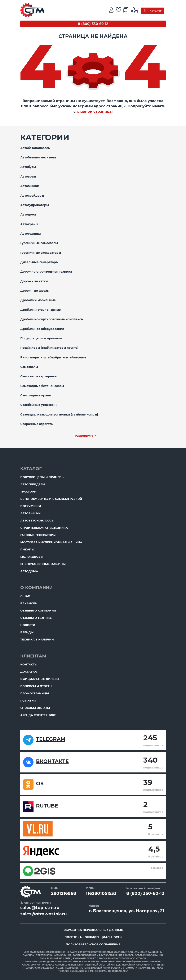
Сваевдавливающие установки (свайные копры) (59, 414)
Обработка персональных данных (93, 930)
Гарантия (28, 700)
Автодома (28, 214)
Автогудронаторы (35, 205)
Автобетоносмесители (38, 157)
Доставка (29, 672)
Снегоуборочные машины (43, 564)
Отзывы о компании (38, 610)
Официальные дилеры (40, 679)
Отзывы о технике (36, 618)
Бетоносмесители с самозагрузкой (51, 499)
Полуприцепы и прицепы (41, 338)
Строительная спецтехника (44, 528)
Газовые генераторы (38, 535)
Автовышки (30, 186)
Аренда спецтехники (38, 715)
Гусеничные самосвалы (39, 243)
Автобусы (28, 167)
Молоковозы (32, 557)
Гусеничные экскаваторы (41, 253)
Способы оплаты (35, 708)
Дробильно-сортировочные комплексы (52, 319)
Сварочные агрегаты (37, 424)
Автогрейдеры (32, 196)
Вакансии (29, 603)
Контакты (29, 664)
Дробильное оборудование (42, 329)
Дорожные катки (34, 281)
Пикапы (27, 549)
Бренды (27, 632)
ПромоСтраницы (35, 693)
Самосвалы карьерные (38, 376)
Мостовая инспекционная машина (51, 542)
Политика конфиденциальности (93, 937)
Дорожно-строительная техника (46, 272)
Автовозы (28, 176)
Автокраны (29, 224)
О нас (25, 596)
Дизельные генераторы (39, 262)
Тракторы (28, 491)
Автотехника (30, 234)
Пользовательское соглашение (93, 944)
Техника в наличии (37, 639)
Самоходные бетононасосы (42, 386)
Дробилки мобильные (38, 300)
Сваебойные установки (39, 405)
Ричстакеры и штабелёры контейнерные (53, 357)
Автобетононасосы (35, 148)
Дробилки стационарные (41, 310)
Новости (28, 625)
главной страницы (95, 111)
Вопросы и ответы (36, 686)
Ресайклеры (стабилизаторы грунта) (49, 348)
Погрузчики (31, 506)
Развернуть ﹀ (86, 436)
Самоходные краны (36, 395)
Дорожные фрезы (35, 291)
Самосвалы (29, 367)
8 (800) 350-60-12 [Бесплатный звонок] (93, 24)
